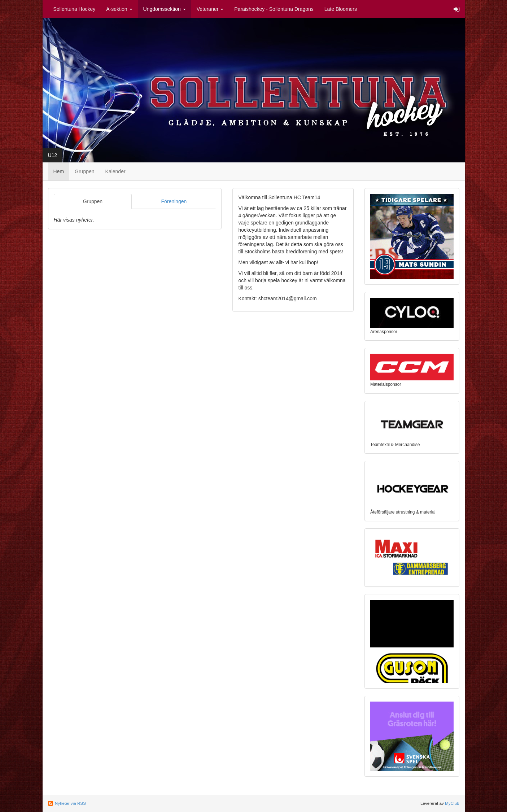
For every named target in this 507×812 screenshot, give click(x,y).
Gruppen (84, 171)
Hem (59, 171)
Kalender (115, 171)
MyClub (452, 803)
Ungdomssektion (165, 9)
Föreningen (174, 201)
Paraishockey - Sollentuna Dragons (274, 9)
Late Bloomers (341, 9)
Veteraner (210, 9)
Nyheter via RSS (70, 803)
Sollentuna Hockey (75, 9)
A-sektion (119, 9)
